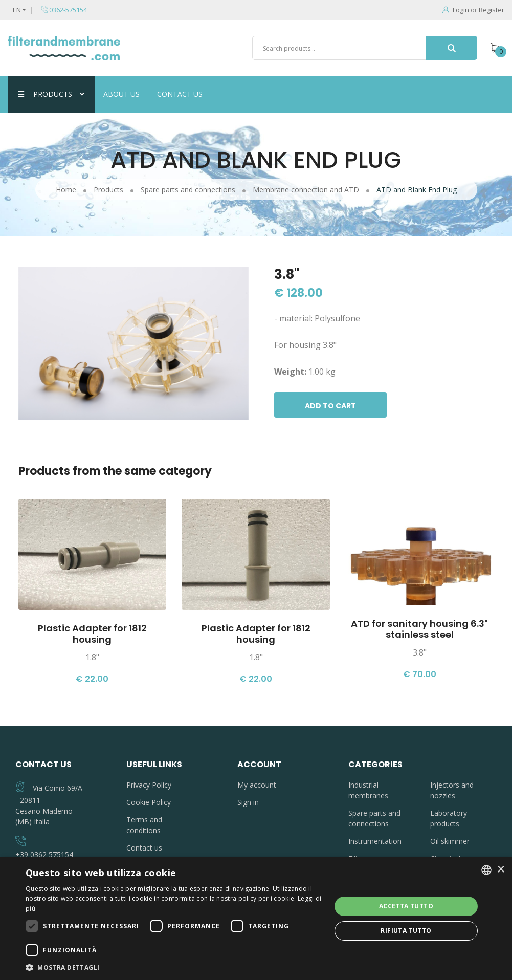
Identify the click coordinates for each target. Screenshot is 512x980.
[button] (174, 967)
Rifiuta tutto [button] (406, 931)
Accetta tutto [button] (406, 906)
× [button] (500, 870)
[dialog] (256, 919)
